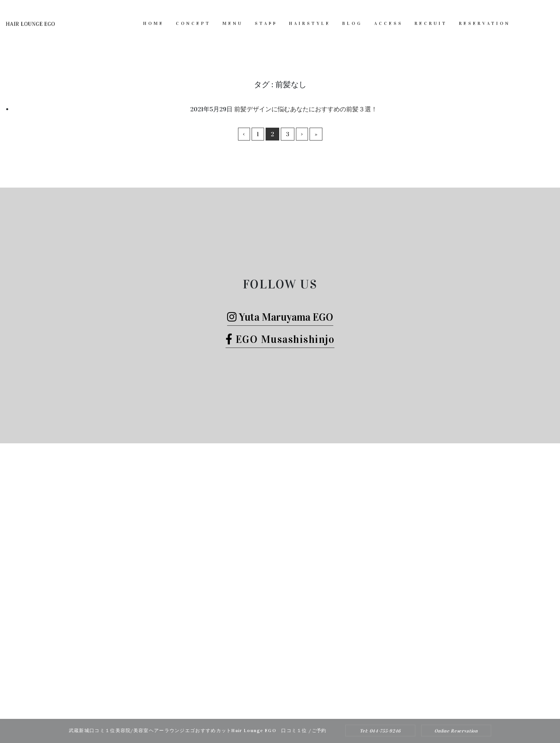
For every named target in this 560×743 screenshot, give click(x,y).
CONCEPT (193, 23)
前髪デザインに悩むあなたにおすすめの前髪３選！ (306, 109)
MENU (233, 23)
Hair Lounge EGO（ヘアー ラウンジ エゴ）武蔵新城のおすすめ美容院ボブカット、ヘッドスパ (269, 703)
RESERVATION (485, 23)
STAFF (266, 23)
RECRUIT (431, 23)
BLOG (352, 23)
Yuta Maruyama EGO (280, 317)
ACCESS (388, 23)
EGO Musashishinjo (280, 339)
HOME (154, 23)
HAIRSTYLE (310, 23)
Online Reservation (456, 731)
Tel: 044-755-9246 (380, 731)
